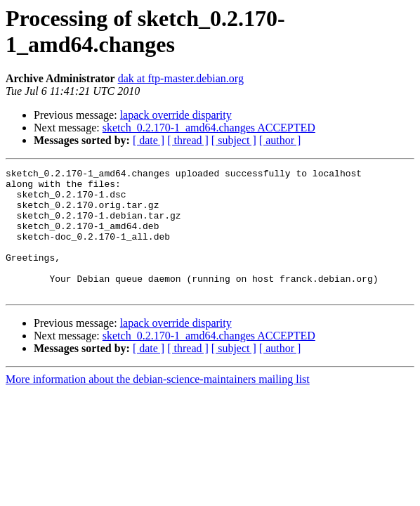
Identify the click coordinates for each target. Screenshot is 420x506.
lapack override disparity (176, 115)
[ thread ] (188, 140)
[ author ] (280, 140)
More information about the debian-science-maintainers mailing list (158, 404)
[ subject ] (234, 140)
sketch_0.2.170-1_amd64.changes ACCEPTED (209, 128)
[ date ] (149, 140)
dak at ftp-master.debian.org (181, 78)
